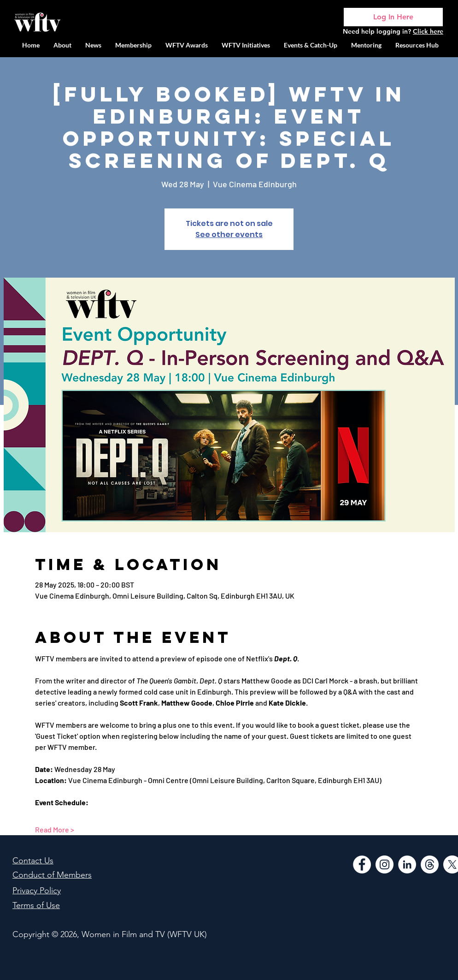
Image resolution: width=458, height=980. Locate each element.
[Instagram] (385, 864)
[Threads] (430, 864)
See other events (229, 235)
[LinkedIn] (407, 864)
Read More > (55, 829)
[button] (246, 45)
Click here (428, 31)
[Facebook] (362, 864)
